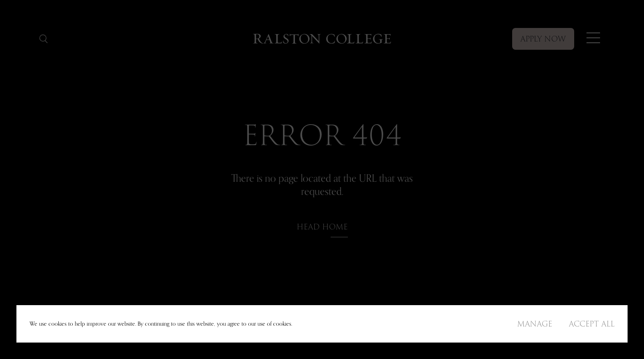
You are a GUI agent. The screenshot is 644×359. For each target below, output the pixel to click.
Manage (535, 324)
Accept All (592, 324)
